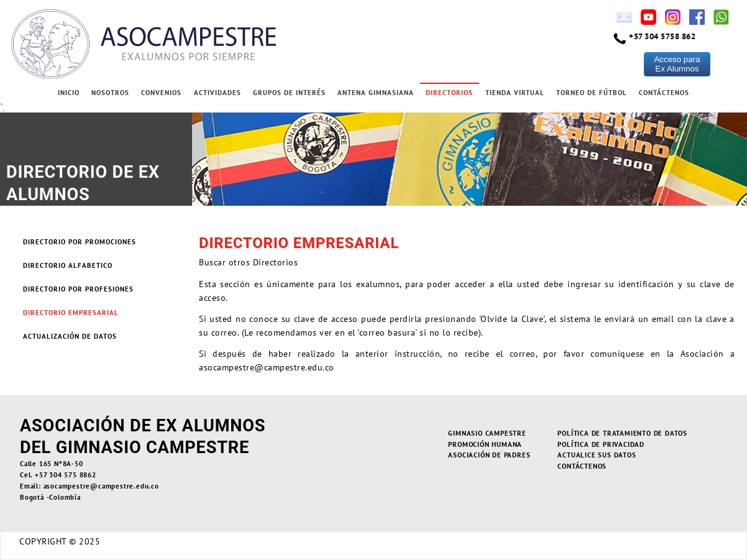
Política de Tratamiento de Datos (622, 433)
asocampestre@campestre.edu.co (267, 367)
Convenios (161, 93)
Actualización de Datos (70, 336)
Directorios (449, 93)
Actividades (218, 93)
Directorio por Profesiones (78, 289)
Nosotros (110, 93)
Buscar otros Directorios (248, 262)
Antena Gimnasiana (376, 93)
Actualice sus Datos (597, 455)
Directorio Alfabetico (68, 265)
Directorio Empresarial (71, 313)
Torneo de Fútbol (592, 93)
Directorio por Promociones (80, 242)
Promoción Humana (485, 444)
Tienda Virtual (515, 93)
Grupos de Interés (289, 93)
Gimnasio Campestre (487, 433)
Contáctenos (664, 93)
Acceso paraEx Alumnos (677, 64)
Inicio (69, 93)
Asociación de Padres (489, 455)
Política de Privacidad (601, 444)
